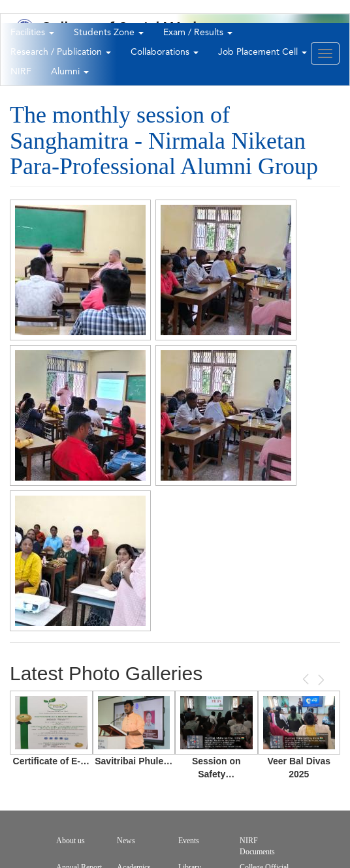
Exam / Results (198, 33)
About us (71, 841)
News (126, 841)
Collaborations (165, 52)
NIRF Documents (257, 846)
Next (320, 680)
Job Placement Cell (262, 52)
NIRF (21, 72)
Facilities (32, 33)
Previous (307, 679)
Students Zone (109, 33)
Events (189, 841)
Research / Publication (61, 52)
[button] (80, 270)
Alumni (70, 72)
